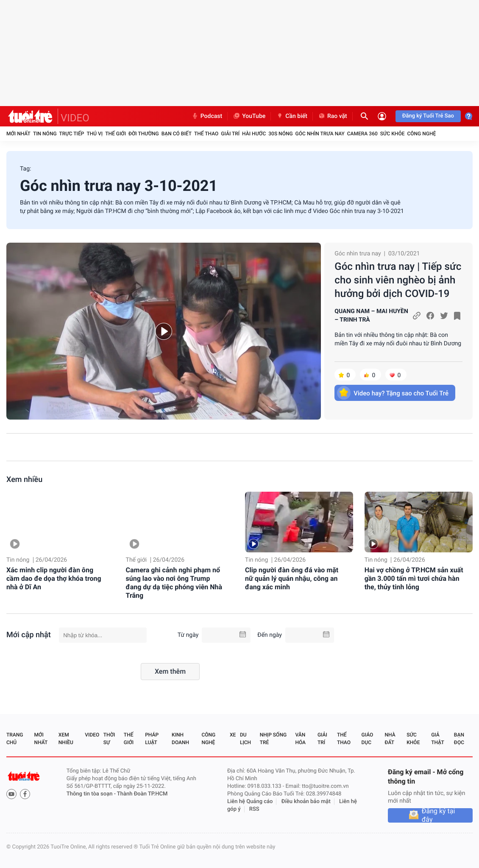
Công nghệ (421, 134)
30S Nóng (280, 134)
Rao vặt (333, 116)
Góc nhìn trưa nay (320, 134)
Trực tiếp (72, 134)
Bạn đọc (459, 739)
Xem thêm (170, 671)
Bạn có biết (177, 134)
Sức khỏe (393, 134)
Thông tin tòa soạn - (92, 794)
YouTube (249, 116)
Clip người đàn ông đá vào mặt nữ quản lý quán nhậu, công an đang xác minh (292, 578)
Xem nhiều (24, 480)
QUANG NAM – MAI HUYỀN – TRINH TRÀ (371, 316)
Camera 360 (362, 134)
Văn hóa (300, 739)
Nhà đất (390, 739)
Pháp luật (152, 739)
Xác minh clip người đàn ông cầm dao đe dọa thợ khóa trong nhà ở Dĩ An (54, 578)
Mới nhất (18, 134)
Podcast (207, 116)
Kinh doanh (180, 739)
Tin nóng (45, 134)
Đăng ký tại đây (439, 815)
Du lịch (245, 739)
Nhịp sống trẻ (273, 739)
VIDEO (75, 118)
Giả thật (437, 739)
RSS (254, 809)
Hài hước (254, 134)
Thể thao (206, 134)
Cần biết (292, 116)
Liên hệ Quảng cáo (250, 802)
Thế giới (116, 134)
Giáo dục (368, 739)
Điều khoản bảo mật (306, 802)
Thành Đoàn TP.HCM (142, 794)
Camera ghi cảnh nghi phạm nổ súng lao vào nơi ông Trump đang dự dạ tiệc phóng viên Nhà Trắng (174, 583)
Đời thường (144, 134)
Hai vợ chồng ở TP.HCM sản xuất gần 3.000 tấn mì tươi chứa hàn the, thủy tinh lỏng (414, 578)
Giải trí (230, 134)
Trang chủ (15, 739)
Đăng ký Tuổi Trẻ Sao (428, 116)
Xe (233, 735)
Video (92, 735)
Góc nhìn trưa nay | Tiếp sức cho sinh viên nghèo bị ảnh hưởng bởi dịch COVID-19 (398, 280)
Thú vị (95, 134)
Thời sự (109, 739)
